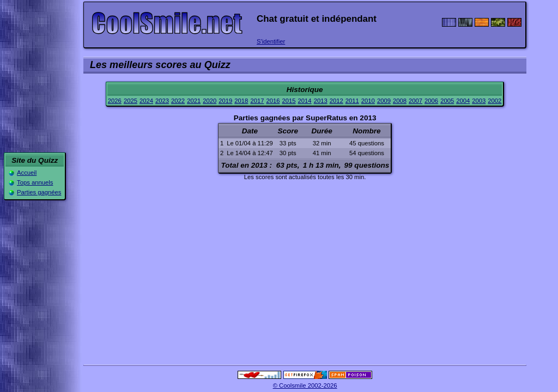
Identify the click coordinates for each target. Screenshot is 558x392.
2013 (321, 101)
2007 (416, 101)
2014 (305, 101)
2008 (400, 101)
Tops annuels (35, 182)
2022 (178, 101)
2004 (463, 101)
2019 (225, 101)
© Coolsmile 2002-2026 (305, 385)
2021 (194, 101)
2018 (241, 101)
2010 (368, 101)
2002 (495, 101)
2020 (210, 101)
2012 (336, 101)
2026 (115, 101)
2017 (257, 101)
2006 (431, 101)
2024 (146, 101)
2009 (384, 101)
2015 (289, 101)
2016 (273, 101)
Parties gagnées (39, 192)
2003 (479, 101)
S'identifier (271, 41)
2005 (447, 101)
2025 (131, 101)
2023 (162, 101)
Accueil (27, 173)
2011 (352, 101)
